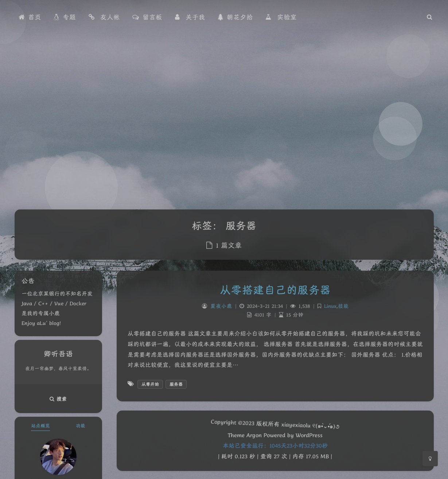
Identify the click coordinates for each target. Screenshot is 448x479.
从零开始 (150, 384)
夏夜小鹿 (221, 306)
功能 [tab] (81, 426)
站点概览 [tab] (40, 426)
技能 (343, 306)
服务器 (176, 384)
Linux (330, 306)
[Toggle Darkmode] (430, 459)
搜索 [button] (58, 399)
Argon (254, 435)
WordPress (309, 435)
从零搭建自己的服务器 (275, 290)
